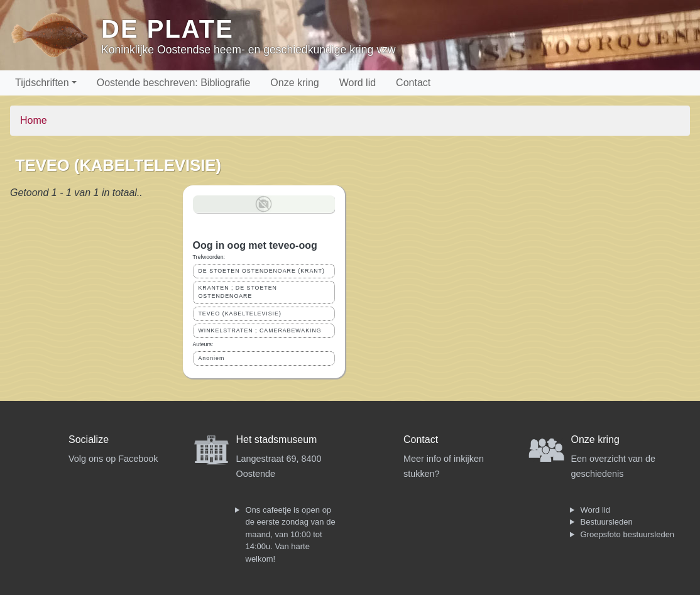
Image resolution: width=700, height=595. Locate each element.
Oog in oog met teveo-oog (255, 245)
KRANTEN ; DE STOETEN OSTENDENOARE (238, 292)
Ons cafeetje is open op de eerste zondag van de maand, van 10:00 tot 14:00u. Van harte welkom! (291, 534)
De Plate (167, 29)
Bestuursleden (607, 522)
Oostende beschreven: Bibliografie (174, 83)
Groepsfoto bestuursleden (628, 534)
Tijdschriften (42, 83)
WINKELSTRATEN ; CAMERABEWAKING (260, 330)
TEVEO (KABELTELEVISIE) (240, 314)
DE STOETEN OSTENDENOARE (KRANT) (262, 271)
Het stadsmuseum (277, 439)
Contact (413, 83)
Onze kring (294, 83)
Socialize (89, 439)
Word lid (358, 83)
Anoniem (212, 358)
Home (34, 120)
